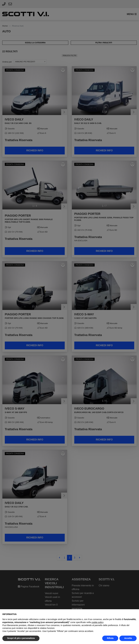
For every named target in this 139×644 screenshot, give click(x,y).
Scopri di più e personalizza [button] (21, 638)
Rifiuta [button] (110, 638)
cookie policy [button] (97, 622)
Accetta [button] (128, 638)
